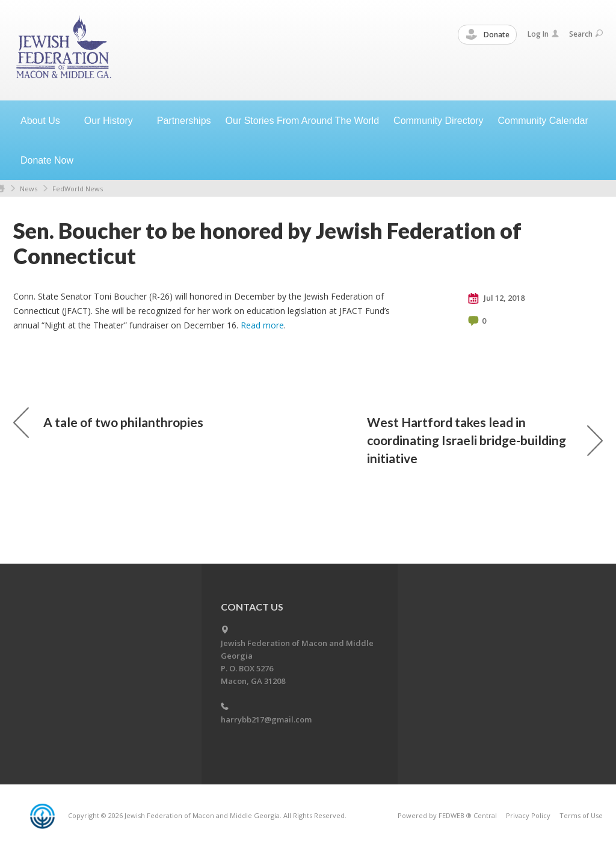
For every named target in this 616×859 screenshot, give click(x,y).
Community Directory (438, 121)
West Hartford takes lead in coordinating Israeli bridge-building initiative (485, 440)
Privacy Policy (528, 815)
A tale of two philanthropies (108, 422)
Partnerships (184, 121)
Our (113, 121)
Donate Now (47, 160)
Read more (262, 325)
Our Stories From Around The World (303, 121)
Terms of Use (581, 815)
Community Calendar (543, 121)
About (45, 121)
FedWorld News (78, 189)
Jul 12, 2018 (496, 298)
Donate (488, 35)
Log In (543, 34)
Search (586, 34)
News (29, 189)
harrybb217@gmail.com (266, 719)
